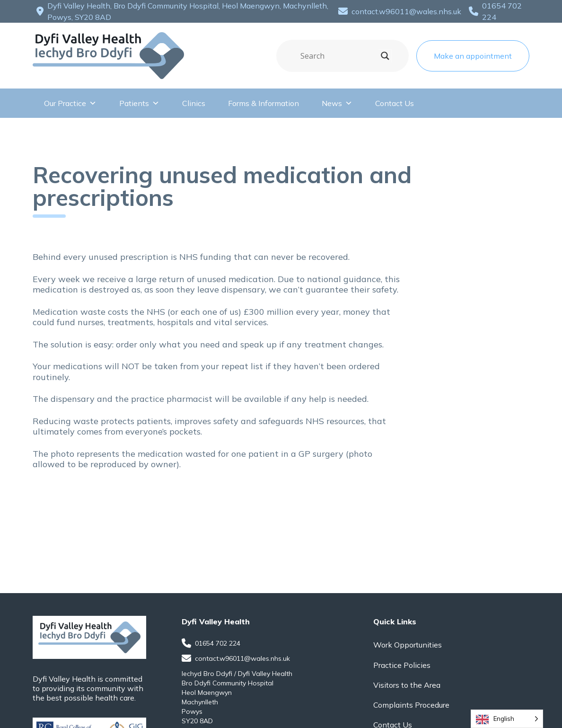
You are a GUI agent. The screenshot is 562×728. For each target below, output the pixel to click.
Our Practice (70, 103)
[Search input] (338, 56)
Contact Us (395, 103)
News (337, 103)
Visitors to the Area (407, 685)
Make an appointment (473, 56)
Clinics (194, 103)
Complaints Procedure (411, 705)
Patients (139, 103)
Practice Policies (402, 665)
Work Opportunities (408, 645)
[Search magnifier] (385, 56)
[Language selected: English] (507, 719)
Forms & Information (263, 103)
